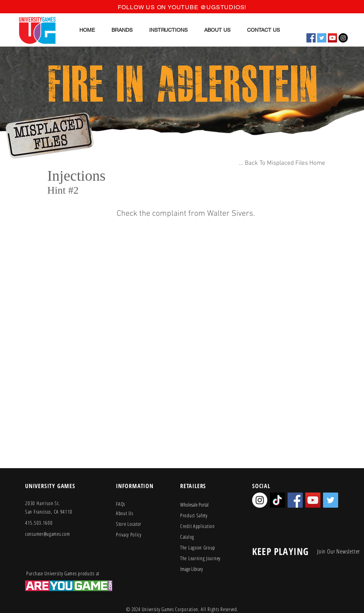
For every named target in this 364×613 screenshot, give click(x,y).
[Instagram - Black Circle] (343, 38)
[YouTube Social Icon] (332, 38)
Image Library (191, 569)
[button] (122, 30)
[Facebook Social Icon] (311, 38)
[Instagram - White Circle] (260, 500)
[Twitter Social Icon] (322, 38)
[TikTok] (277, 500)
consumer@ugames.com (47, 534)
